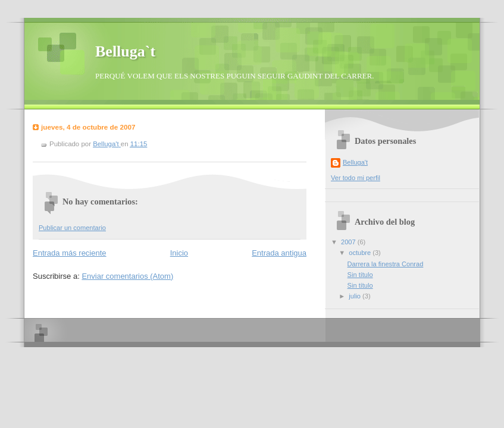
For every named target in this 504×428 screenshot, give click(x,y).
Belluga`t (125, 51)
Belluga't (355, 162)
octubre (361, 253)
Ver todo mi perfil (356, 178)
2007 (349, 242)
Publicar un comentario (72, 228)
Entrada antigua (279, 253)
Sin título (360, 275)
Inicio (179, 253)
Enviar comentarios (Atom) (127, 276)
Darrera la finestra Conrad (386, 264)
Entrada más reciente (70, 253)
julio (356, 296)
